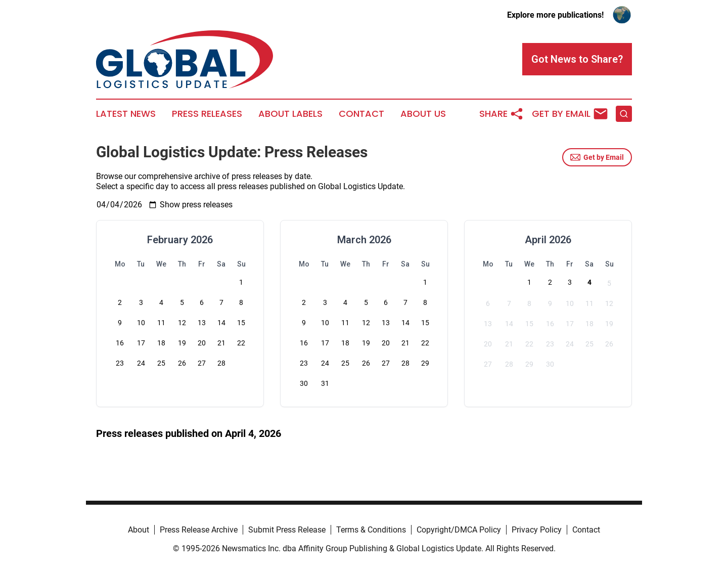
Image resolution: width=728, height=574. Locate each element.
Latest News (126, 114)
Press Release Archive (199, 530)
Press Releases (207, 114)
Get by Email (597, 157)
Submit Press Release (287, 530)
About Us (423, 114)
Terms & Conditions (371, 530)
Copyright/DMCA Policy (459, 530)
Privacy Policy (537, 530)
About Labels (290, 114)
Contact (361, 114)
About (139, 530)
